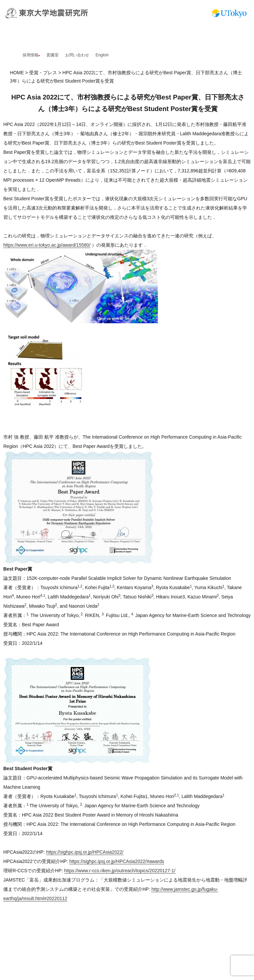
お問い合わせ (77, 55)
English (102, 55)
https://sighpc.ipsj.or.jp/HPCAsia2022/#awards (117, 861)
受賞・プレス (43, 73)
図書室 (53, 55)
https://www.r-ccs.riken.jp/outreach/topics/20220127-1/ (120, 871)
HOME (17, 73)
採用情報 (30, 55)
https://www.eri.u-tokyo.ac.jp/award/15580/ (47, 245)
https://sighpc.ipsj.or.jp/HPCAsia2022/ (85, 852)
